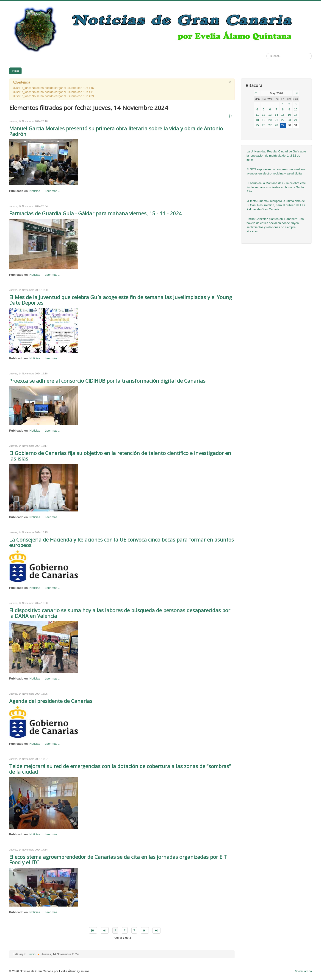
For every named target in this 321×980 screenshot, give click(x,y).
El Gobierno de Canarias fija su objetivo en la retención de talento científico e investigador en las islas (120, 456)
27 (270, 125)
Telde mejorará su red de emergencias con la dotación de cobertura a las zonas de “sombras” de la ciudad (120, 769)
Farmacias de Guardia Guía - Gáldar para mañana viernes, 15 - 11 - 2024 (95, 213)
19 (263, 120)
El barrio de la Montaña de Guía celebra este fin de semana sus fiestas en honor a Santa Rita (276, 187)
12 (263, 115)
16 (289, 115)
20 (270, 120)
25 (257, 125)
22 (283, 120)
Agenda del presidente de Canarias (51, 701)
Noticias (35, 191)
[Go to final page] (156, 930)
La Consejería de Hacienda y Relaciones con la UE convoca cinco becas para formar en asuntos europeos (122, 542)
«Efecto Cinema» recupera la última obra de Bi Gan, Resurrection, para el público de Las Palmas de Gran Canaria (276, 205)
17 (296, 115)
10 (296, 109)
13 (270, 115)
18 (257, 120)
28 (276, 125)
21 (276, 120)
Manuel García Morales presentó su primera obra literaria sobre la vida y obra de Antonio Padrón (116, 131)
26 (263, 125)
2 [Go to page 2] (125, 930)
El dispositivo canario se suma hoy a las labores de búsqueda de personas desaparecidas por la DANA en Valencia (120, 613)
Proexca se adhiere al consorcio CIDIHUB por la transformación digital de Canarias (107, 381)
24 (296, 120)
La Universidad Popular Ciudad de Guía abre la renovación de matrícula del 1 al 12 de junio (276, 156)
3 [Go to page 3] (134, 930)
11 (257, 115)
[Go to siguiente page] (145, 930)
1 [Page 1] (115, 930)
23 (289, 120)
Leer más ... (53, 191)
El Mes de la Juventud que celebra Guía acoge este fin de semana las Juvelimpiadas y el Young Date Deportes (121, 300)
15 (283, 115)
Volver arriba (303, 971)
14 (276, 115)
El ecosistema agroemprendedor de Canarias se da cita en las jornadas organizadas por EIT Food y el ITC (118, 859)
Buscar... (267, 53)
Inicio (15, 71)
